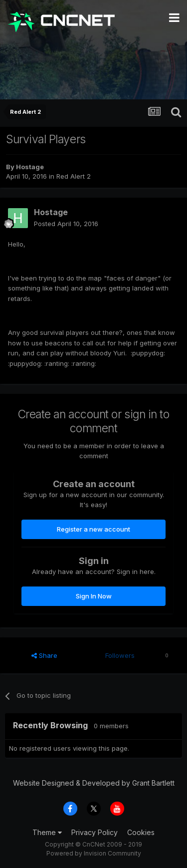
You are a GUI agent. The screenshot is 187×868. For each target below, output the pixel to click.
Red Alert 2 (74, 176)
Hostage (30, 167)
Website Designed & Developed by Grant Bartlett (94, 783)
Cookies (141, 832)
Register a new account (93, 529)
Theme (47, 832)
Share (44, 655)
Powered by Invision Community (94, 853)
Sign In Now (94, 596)
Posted (66, 224)
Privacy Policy (94, 832)
